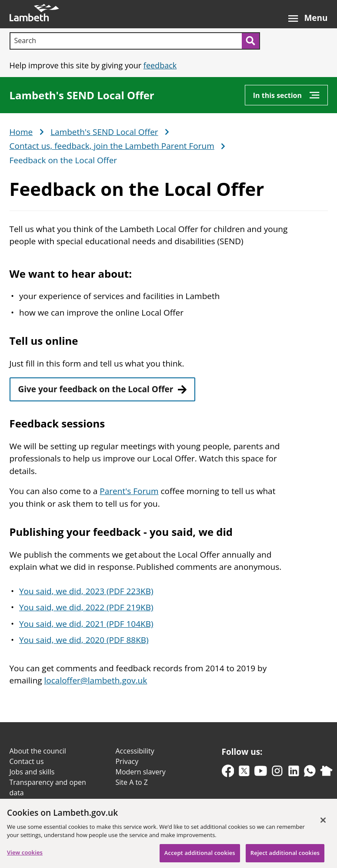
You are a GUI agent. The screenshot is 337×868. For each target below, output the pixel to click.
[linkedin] (294, 773)
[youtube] (261, 773)
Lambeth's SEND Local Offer (82, 95)
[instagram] (277, 773)
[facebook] (228, 773)
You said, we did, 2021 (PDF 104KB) (86, 624)
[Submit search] (251, 41)
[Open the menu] (308, 14)
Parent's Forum (129, 491)
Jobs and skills (32, 772)
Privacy (127, 761)
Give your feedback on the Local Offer (96, 389)
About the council (38, 751)
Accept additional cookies (200, 857)
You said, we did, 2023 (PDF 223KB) (86, 591)
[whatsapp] (310, 773)
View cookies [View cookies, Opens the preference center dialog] (25, 856)
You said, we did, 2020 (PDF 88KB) (84, 640)
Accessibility (135, 751)
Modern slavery (141, 772)
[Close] (323, 824)
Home (21, 132)
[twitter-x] (244, 773)
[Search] (126, 41)
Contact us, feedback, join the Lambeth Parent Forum (112, 146)
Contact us (27, 761)
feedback (160, 65)
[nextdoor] (326, 773)
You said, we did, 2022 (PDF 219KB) (86, 607)
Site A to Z (132, 782)
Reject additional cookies (285, 857)
